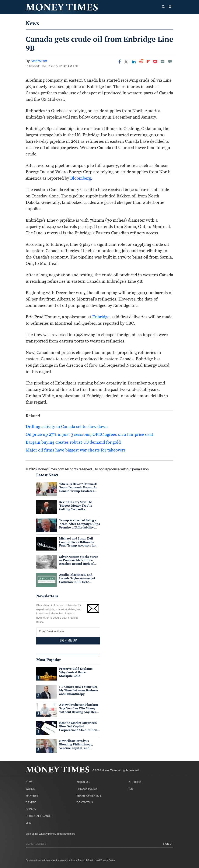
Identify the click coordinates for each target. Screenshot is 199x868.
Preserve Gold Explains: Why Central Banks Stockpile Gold (76, 672)
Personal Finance (39, 816)
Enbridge (101, 317)
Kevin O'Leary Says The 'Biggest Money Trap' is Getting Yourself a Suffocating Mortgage (76, 507)
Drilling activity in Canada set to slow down (67, 426)
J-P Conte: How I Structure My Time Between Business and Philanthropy (79, 690)
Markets (32, 796)
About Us (83, 782)
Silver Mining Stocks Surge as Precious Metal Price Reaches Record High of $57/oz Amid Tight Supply (79, 562)
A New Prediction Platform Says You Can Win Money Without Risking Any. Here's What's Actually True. (79, 710)
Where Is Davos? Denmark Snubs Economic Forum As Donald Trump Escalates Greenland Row (78, 489)
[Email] (163, 62)
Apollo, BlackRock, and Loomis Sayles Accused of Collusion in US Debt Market (77, 580)
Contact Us (85, 803)
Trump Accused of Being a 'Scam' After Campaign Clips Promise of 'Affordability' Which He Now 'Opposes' (79, 525)
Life (28, 823)
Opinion (31, 809)
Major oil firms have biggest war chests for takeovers (76, 450)
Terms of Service (89, 796)
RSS (130, 789)
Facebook (134, 782)
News (32, 23)
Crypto (31, 803)
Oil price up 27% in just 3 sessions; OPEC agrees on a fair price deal (89, 434)
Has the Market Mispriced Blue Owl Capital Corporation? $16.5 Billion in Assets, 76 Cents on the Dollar (78, 730)
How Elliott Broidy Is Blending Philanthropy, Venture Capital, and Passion (76, 746)
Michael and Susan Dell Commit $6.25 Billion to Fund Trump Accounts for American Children (77, 544)
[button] (170, 7)
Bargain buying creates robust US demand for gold (73, 442)
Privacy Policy (87, 789)
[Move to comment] (170, 62)
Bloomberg (81, 178)
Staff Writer (39, 61)
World (30, 789)
